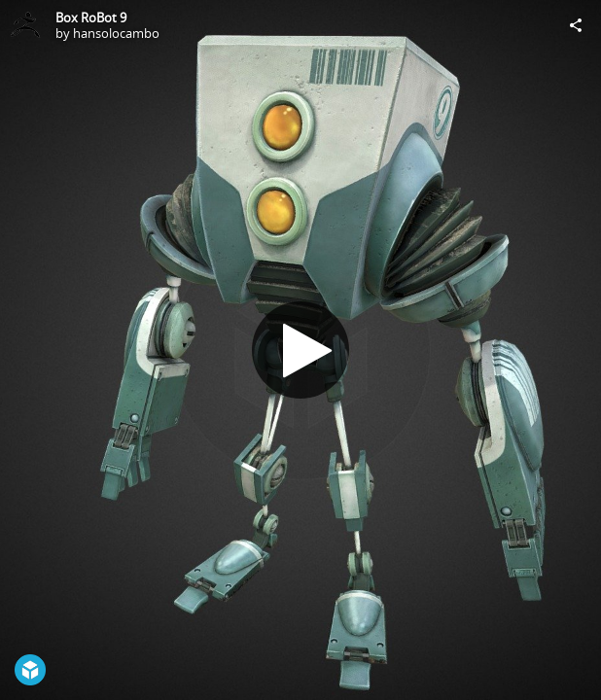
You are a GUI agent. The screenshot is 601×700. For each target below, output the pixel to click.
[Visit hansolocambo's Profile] (25, 25)
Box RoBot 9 (91, 17)
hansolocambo (116, 33)
